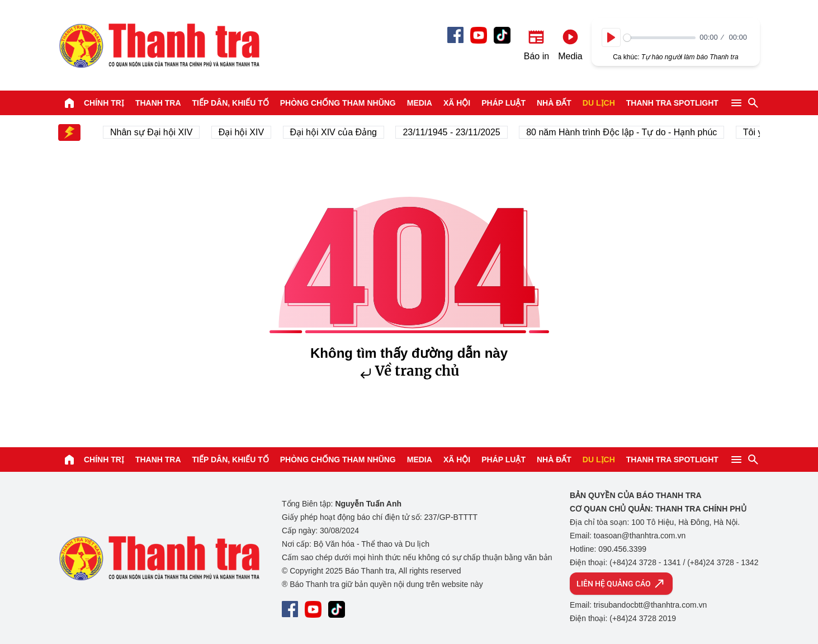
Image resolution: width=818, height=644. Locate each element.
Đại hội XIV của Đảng (336, 132)
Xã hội (457, 103)
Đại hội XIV (243, 132)
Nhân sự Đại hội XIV (154, 132)
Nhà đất (554, 103)
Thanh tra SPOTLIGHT (672, 103)
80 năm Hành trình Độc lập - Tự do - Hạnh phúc (624, 132)
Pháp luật (503, 103)
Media (420, 103)
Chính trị (104, 103)
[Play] (611, 37)
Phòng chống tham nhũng (338, 103)
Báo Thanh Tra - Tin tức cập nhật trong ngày (159, 45)
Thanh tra (158, 103)
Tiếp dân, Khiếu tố (231, 103)
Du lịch (599, 103)
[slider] (659, 38)
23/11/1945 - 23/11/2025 (454, 132)
